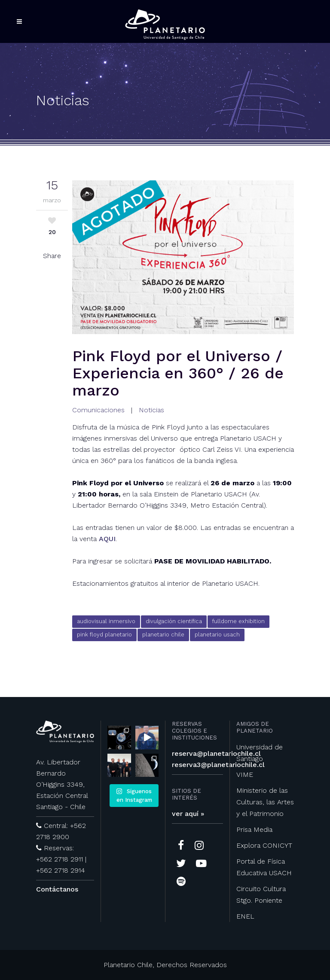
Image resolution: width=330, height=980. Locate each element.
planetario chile (163, 635)
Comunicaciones (98, 410)
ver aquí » (188, 814)
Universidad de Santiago (260, 753)
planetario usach (217, 635)
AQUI (107, 539)
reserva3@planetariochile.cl (218, 765)
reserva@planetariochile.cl (216, 753)
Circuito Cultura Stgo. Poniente (261, 895)
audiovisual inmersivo (106, 621)
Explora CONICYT (264, 845)
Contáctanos (57, 889)
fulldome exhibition (238, 621)
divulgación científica (174, 621)
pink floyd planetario (104, 635)
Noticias (151, 410)
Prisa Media (254, 829)
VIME (245, 775)
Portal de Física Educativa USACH (264, 867)
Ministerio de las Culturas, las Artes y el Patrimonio (265, 802)
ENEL (245, 916)
